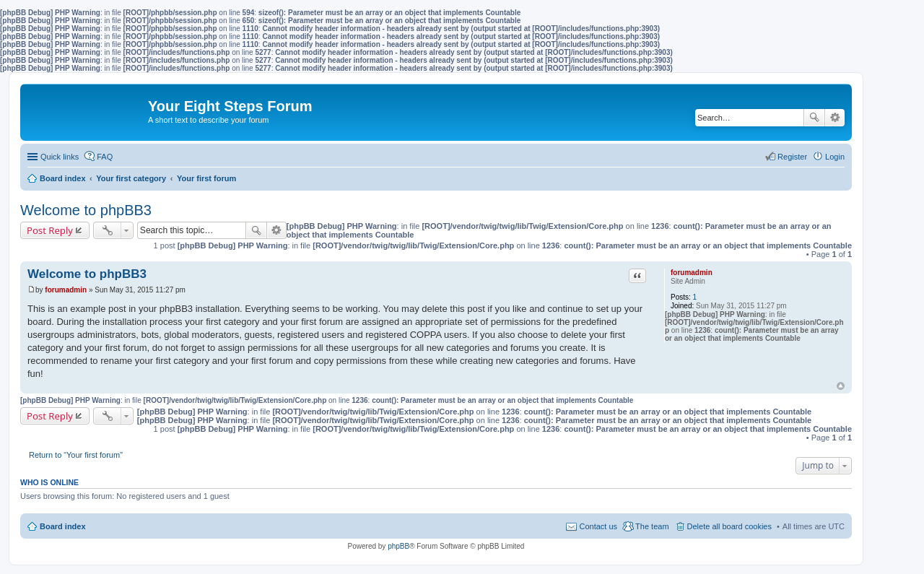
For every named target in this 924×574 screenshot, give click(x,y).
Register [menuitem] (792, 157)
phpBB (398, 546)
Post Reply (50, 230)
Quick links (60, 157)
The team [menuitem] (652, 526)
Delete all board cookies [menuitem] (729, 526)
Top (841, 386)
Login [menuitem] (835, 157)
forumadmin (692, 273)
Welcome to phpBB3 (86, 210)
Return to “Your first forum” (76, 455)
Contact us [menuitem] (598, 526)
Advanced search (835, 118)
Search (814, 118)
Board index (63, 526)
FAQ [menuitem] (105, 157)
